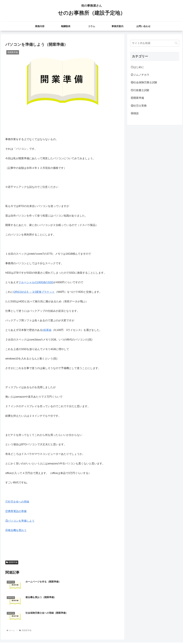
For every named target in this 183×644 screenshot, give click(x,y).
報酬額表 (138, 635)
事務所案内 (160, 635)
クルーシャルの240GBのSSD (36, 282)
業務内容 (127, 635)
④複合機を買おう (16, 530)
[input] (155, 43)
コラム (148, 635)
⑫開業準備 (12, 562)
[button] (176, 43)
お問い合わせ (174, 635)
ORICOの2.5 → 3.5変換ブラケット (34, 292)
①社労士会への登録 (17, 502)
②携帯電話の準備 (16, 511)
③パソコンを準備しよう (20, 521)
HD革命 (47, 330)
